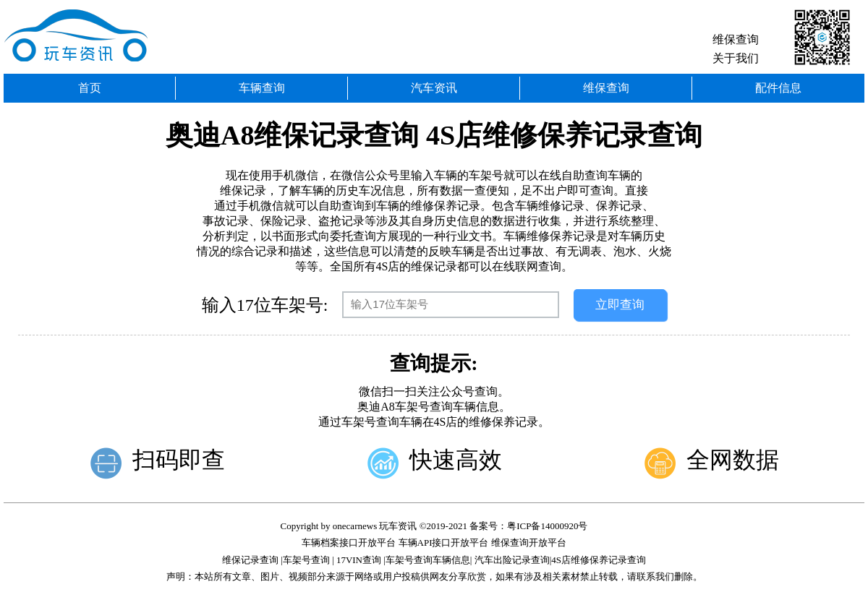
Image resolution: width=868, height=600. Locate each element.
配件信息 (778, 88)
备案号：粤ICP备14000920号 (528, 526)
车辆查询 (262, 88)
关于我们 (736, 58)
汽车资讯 (434, 88)
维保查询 (736, 39)
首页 (90, 88)
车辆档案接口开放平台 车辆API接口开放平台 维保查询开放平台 (434, 543)
